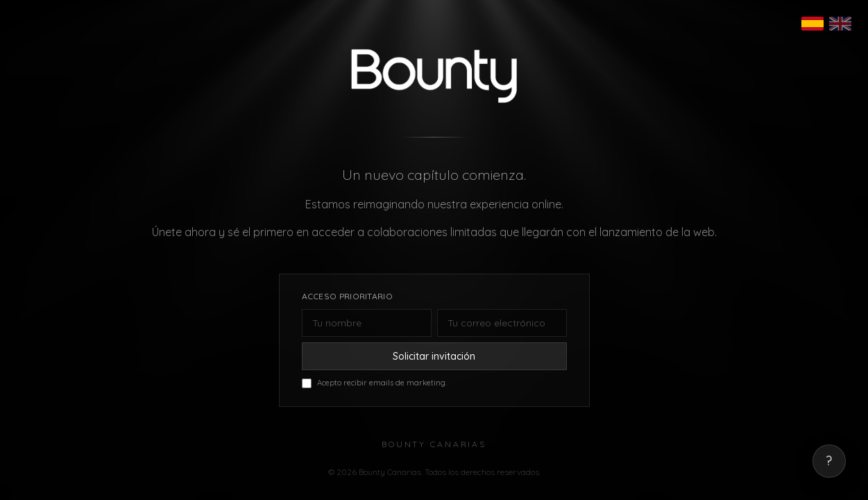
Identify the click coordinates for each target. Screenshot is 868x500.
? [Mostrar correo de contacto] (829, 461)
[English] (840, 24)
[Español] (812, 24)
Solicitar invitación (434, 356)
